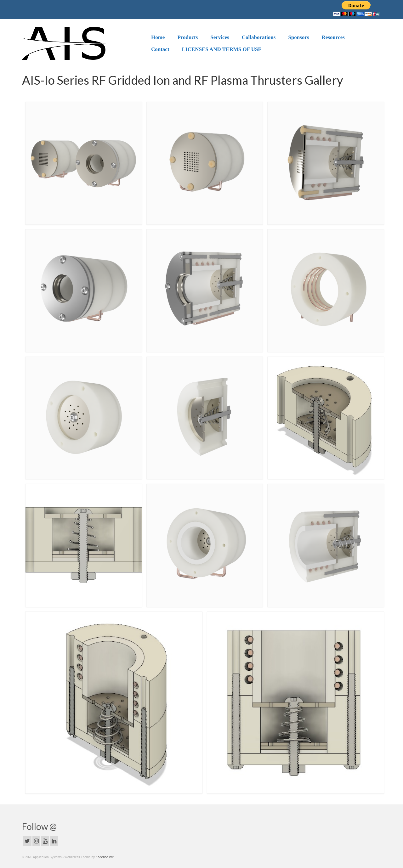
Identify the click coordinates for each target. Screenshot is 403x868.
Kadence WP (105, 857)
